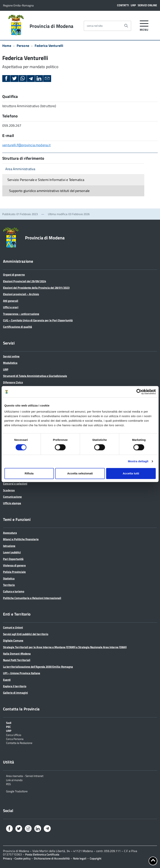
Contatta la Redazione (19, 743)
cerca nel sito (95, 26)
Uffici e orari (11, 307)
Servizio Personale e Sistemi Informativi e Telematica (46, 180)
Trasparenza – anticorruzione (21, 314)
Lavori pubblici (12, 552)
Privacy (7, 858)
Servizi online (147, 5)
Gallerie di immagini (15, 693)
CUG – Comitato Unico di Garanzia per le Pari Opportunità (38, 320)
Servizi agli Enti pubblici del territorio (26, 634)
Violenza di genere (14, 565)
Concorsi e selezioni (15, 484)
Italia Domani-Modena (17, 654)
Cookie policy (23, 858)
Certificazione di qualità (18, 327)
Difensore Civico (13, 382)
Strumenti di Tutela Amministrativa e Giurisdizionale (35, 376)
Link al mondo (14, 780)
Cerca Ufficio (14, 735)
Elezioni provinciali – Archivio (21, 294)
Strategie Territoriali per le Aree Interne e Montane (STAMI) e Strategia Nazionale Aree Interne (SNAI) (65, 647)
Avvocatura (10, 533)
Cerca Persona (15, 739)
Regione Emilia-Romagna (18, 5)
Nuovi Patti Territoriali (17, 660)
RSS (8, 784)
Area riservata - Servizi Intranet (25, 776)
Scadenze (9, 490)
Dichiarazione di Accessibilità (52, 858)
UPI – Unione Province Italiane (22, 673)
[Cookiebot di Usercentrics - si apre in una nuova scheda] (139, 392)
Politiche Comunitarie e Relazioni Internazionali (32, 598)
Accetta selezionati (80, 473)
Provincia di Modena (51, 26)
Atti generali (11, 301)
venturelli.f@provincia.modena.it (26, 145)
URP (133, 5)
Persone (23, 46)
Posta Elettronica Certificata (42, 854)
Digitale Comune (13, 640)
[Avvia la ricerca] (126, 26)
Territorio (9, 585)
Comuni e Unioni (13, 627)
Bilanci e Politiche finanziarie (21, 539)
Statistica (9, 578)
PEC (8, 726)
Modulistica (10, 363)
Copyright (96, 858)
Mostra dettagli (138, 461)
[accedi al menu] (144, 25)
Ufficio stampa (12, 503)
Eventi (7, 680)
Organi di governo (14, 275)
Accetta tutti (131, 473)
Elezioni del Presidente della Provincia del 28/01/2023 (36, 288)
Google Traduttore (17, 791)
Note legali (80, 858)
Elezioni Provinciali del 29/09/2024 (25, 281)
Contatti (123, 5)
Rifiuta (29, 473)
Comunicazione (12, 497)
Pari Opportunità (13, 559)
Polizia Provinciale (14, 572)
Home (7, 46)
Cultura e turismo (14, 591)
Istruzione (9, 546)
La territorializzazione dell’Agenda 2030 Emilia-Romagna (38, 667)
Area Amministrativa (20, 169)
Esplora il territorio (15, 686)
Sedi (9, 723)
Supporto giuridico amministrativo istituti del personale (49, 191)
